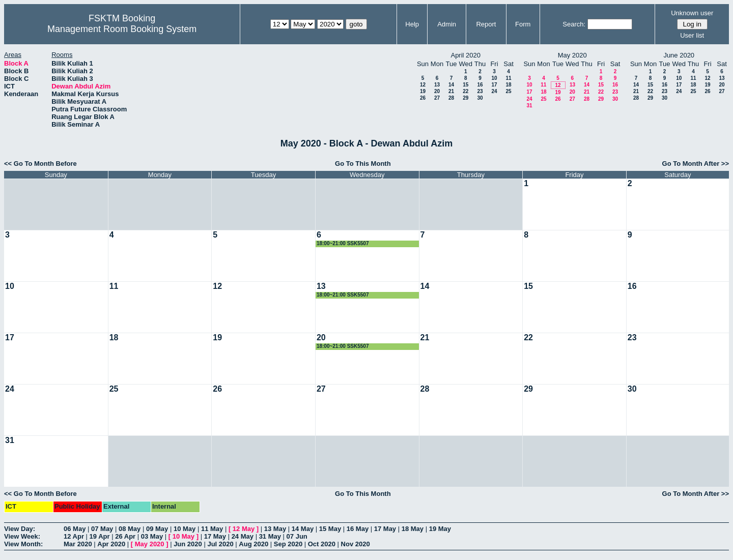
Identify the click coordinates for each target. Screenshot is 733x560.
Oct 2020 (322, 544)
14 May (303, 529)
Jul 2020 (220, 544)
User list (692, 35)
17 (494, 85)
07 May (102, 529)
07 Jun (297, 536)
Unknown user (692, 13)
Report (486, 24)
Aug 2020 (253, 544)
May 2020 (150, 544)
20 (437, 91)
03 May (152, 536)
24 (494, 91)
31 (529, 106)
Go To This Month (363, 164)
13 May (275, 529)
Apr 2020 (111, 544)
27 (437, 98)
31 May (270, 536)
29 (466, 98)
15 (466, 85)
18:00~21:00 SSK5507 (343, 243)
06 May (75, 529)
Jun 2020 (188, 544)
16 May (358, 529)
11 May (212, 529)
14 (451, 85)
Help (412, 24)
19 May (440, 529)
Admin (447, 24)
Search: (574, 24)
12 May (244, 529)
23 (480, 91)
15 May (330, 529)
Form (523, 24)
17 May (385, 529)
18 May (413, 529)
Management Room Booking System (122, 29)
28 (451, 98)
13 (437, 85)
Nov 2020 (356, 544)
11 (508, 78)
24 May (243, 536)
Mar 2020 (78, 544)
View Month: (23, 544)
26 (423, 98)
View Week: (22, 536)
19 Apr (100, 536)
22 (466, 91)
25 (508, 91)
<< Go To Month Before (40, 164)
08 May (130, 529)
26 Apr (125, 536)
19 (423, 91)
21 (451, 91)
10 (494, 78)
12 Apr (74, 536)
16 (480, 85)
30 (480, 98)
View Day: (20, 529)
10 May (185, 529)
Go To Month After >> (696, 164)
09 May (157, 529)
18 (508, 85)
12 (423, 85)
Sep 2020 (288, 544)
